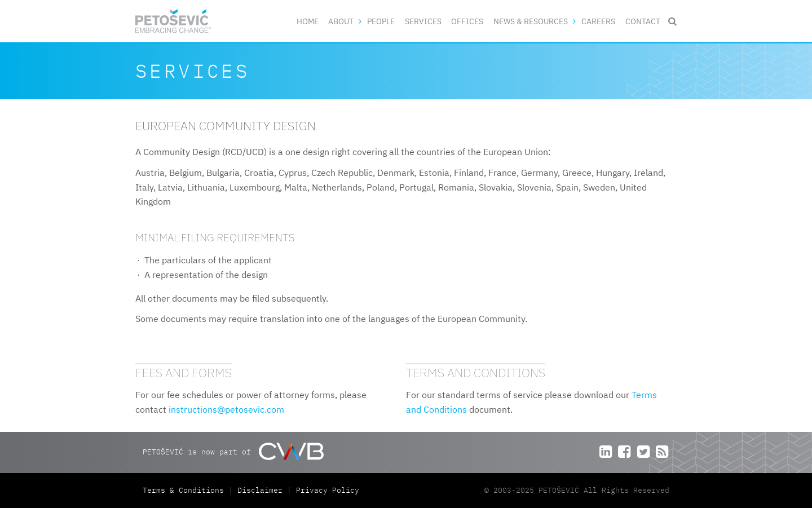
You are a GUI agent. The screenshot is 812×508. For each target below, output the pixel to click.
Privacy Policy (328, 490)
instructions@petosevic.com (226, 409)
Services (423, 21)
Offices (467, 21)
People (381, 21)
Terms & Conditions (186, 490)
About (341, 21)
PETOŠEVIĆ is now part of (233, 451)
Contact (643, 21)
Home (308, 21)
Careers (598, 21)
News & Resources (531, 21)
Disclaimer (260, 490)
